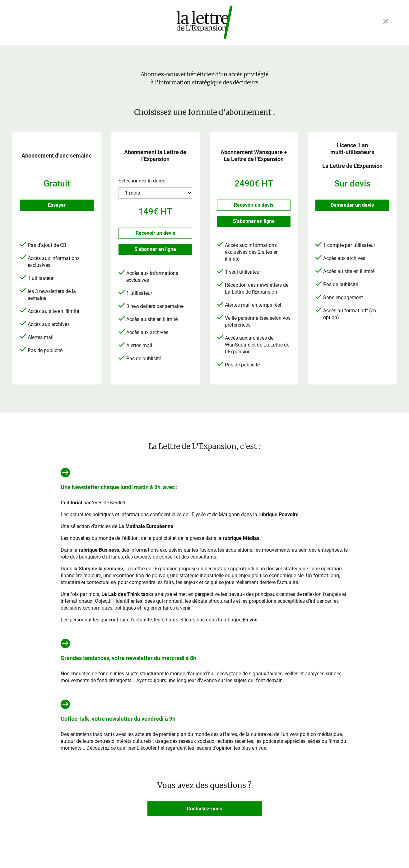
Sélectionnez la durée (142, 181)
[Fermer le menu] (386, 21)
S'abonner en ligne (155, 249)
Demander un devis (352, 205)
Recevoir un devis (155, 233)
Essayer (57, 205)
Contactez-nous (204, 809)
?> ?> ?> (155, 193)
